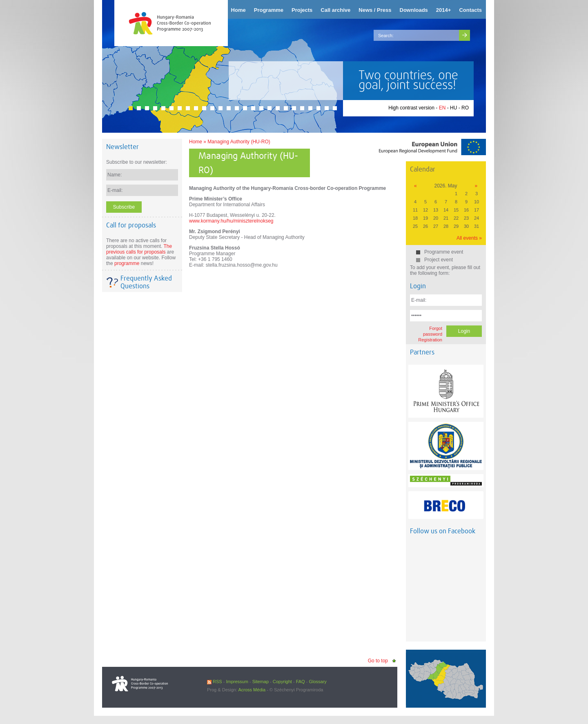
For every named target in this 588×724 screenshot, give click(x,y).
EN (442, 108)
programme (127, 263)
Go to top (378, 661)
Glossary (317, 682)
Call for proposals (131, 225)
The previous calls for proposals (139, 249)
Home (196, 142)
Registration (430, 340)
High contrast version (411, 108)
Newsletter (122, 147)
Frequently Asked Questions (146, 282)
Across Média (252, 690)
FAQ (301, 682)
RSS (215, 682)
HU (453, 108)
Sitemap (261, 682)
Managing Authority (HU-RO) (239, 142)
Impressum (237, 682)
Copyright (282, 682)
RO (465, 108)
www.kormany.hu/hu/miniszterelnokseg (231, 221)
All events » (469, 238)
